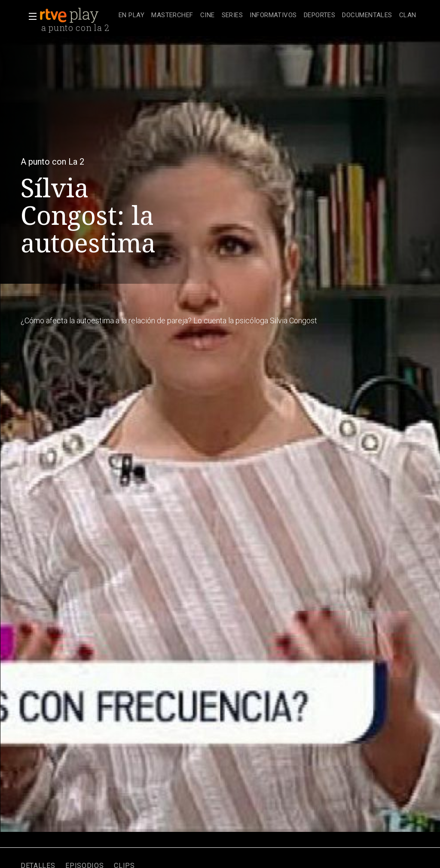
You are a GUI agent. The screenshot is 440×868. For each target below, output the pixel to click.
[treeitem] (131, 16)
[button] (30, 16)
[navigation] (267, 15)
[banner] (77, 15)
